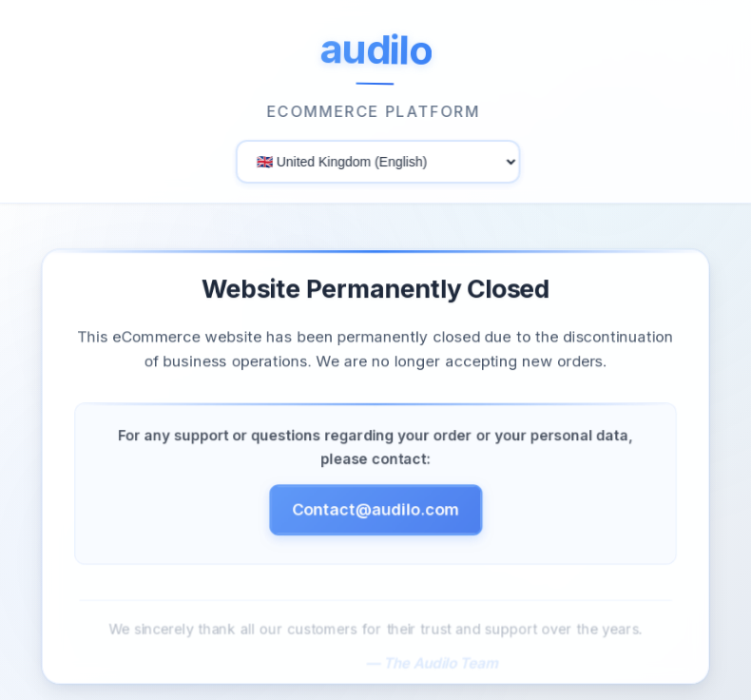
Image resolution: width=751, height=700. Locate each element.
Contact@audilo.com (375, 512)
